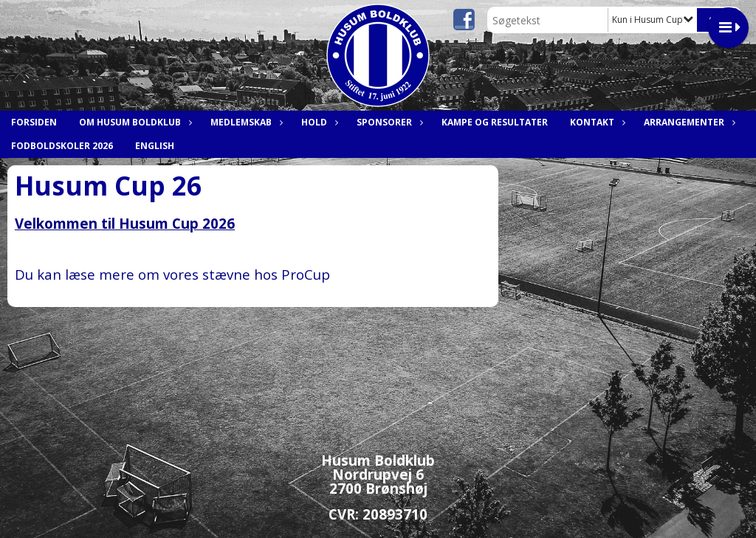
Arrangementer (688, 122)
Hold (318, 122)
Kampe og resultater (495, 122)
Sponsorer (388, 122)
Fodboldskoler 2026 (62, 146)
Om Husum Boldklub (134, 122)
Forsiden (34, 122)
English (155, 146)
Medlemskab (245, 122)
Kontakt (596, 122)
